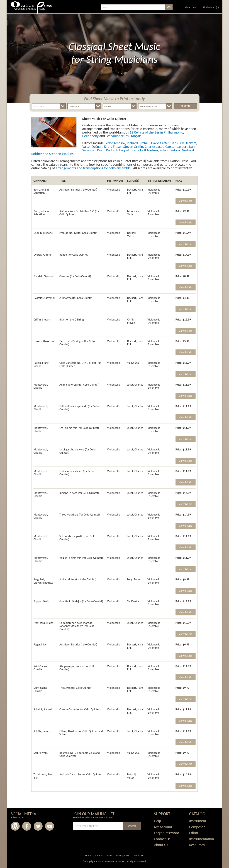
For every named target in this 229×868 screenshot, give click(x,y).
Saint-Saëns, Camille (40, 668)
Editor (194, 833)
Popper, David (42, 601)
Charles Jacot (154, 147)
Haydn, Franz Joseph (41, 364)
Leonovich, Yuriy (133, 213)
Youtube (50, 826)
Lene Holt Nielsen (145, 150)
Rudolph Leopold (118, 150)
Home (88, 856)
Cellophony (90, 136)
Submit (132, 826)
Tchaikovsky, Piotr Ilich (44, 776)
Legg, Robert (135, 579)
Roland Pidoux (170, 150)
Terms (109, 856)
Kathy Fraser (113, 147)
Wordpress (15, 826)
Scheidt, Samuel (43, 709)
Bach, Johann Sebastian (41, 191)
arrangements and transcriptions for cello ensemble (93, 168)
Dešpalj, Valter (132, 234)
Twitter (38, 826)
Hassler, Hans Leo (44, 341)
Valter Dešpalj (92, 147)
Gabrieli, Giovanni (44, 276)
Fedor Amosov (115, 143)
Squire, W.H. (41, 753)
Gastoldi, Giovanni (44, 298)
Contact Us (162, 839)
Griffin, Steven (42, 320)
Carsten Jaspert (176, 147)
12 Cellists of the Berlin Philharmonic (156, 132)
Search (185, 106)
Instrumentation (202, 839)
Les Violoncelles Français (124, 136)
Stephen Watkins (61, 154)
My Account (191, 7)
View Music (186, 201)
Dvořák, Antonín (43, 255)
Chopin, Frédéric (43, 233)
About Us (161, 845)
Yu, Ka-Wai (133, 363)
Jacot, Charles (135, 385)
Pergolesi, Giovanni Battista (43, 581)
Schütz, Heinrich (43, 731)
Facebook (27, 826)
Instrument (198, 821)
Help (157, 821)
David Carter (160, 143)
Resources (197, 845)
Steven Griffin (133, 147)
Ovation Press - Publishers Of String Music (31, 9)
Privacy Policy (123, 856)
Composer (197, 827)
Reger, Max (40, 644)
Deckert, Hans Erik (135, 191)
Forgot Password (166, 833)
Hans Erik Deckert (183, 143)
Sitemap (99, 856)
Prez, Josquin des (43, 623)
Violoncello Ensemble (154, 191)
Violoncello (114, 190)
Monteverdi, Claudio (41, 386)
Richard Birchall (138, 143)
